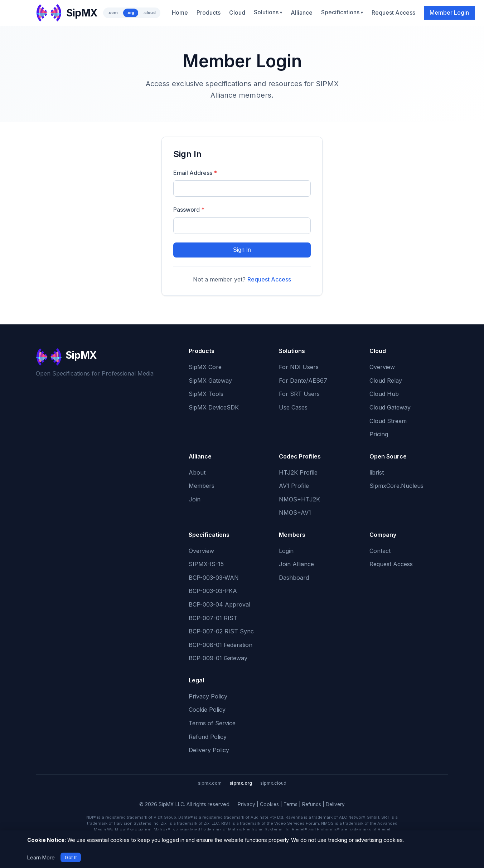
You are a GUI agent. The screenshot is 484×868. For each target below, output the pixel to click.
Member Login (449, 13)
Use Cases (293, 407)
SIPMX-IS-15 (206, 564)
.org (131, 13)
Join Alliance (296, 564)
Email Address (195, 173)
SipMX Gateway (210, 381)
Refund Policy (208, 737)
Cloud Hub (384, 394)
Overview (382, 367)
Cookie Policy (207, 710)
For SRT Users (299, 394)
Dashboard (294, 578)
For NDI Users (299, 367)
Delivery (335, 804)
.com (113, 13)
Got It (71, 857)
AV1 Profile (294, 486)
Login (286, 551)
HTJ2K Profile (298, 472)
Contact (380, 551)
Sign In (242, 250)
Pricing (379, 434)
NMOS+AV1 (295, 513)
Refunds (312, 804)
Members (202, 486)
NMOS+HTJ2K (299, 499)
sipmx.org (241, 783)
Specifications (342, 12)
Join (195, 499)
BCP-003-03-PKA (213, 591)
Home (180, 13)
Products (209, 13)
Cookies (269, 804)
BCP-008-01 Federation (221, 645)
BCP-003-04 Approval (219, 604)
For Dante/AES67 (303, 381)
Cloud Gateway (390, 407)
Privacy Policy (208, 696)
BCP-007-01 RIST (213, 618)
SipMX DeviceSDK (214, 407)
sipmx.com (210, 783)
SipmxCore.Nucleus (396, 486)
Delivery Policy (209, 750)
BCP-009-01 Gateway (218, 658)
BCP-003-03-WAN (214, 578)
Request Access (393, 13)
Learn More (41, 857)
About (197, 472)
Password (189, 210)
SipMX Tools (206, 394)
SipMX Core (205, 367)
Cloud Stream (388, 421)
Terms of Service (212, 723)
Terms (291, 804)
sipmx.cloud (273, 783)
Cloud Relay (386, 381)
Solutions (268, 12)
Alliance (302, 13)
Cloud (237, 13)
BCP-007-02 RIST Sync (221, 631)
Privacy (246, 804)
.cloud (149, 13)
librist (377, 472)
